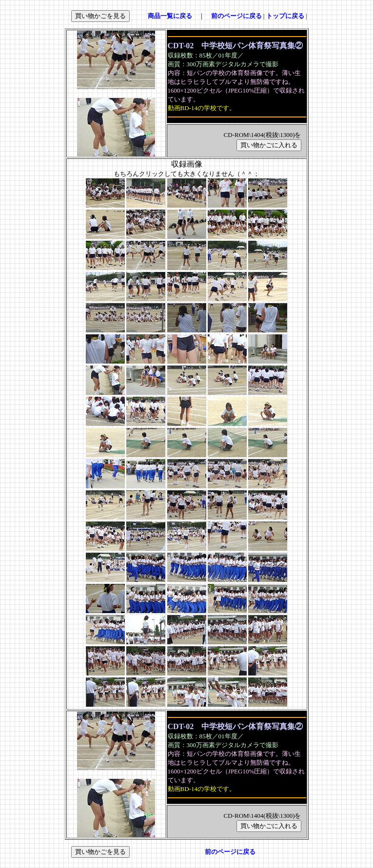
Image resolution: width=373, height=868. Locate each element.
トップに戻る (285, 16)
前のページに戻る (236, 16)
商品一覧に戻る (170, 16)
